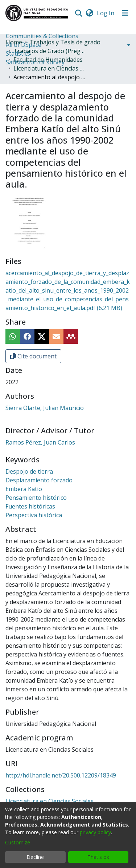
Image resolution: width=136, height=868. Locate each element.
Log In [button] (106, 13)
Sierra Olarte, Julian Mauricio (45, 408)
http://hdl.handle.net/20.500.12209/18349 (61, 775)
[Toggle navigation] (125, 13)
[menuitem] (89, 13)
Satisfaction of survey (35, 62)
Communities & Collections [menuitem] (42, 36)
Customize (18, 842)
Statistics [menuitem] (18, 53)
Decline (35, 857)
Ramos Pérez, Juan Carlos (40, 442)
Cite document (33, 356)
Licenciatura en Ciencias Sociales (50, 68)
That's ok (98, 857)
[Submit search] (79, 13)
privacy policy (95, 832)
